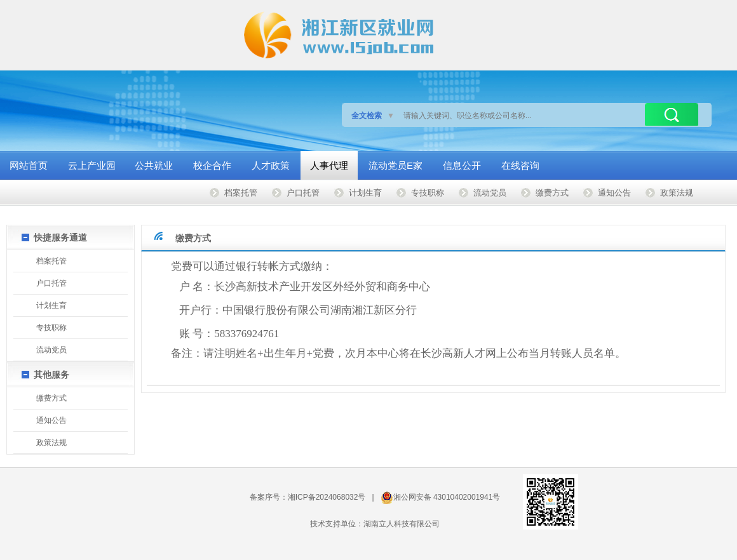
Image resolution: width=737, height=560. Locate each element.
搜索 (672, 114)
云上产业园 (92, 165)
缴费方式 (552, 193)
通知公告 (614, 193)
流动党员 (490, 193)
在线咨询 (520, 165)
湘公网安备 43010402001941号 (447, 497)
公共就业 (154, 165)
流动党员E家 (396, 165)
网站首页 (29, 165)
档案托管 (241, 193)
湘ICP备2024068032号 (327, 497)
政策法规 (677, 193)
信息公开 (462, 165)
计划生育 (365, 193)
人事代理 (329, 165)
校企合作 (212, 165)
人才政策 (271, 165)
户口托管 (303, 193)
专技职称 (428, 193)
